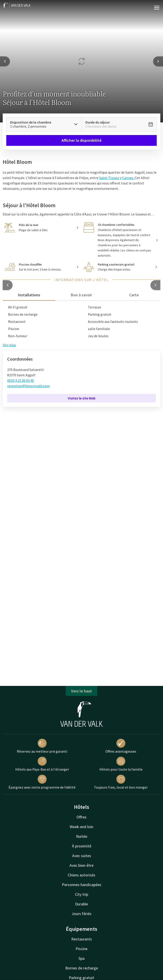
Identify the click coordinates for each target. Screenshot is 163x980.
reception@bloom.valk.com (28, 386)
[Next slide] (158, 61)
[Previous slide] (5, 61)
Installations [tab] (29, 295)
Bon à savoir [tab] (81, 295)
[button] (8, 285)
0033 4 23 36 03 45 (21, 380)
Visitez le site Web (82, 398)
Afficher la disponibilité (81, 140)
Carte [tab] (134, 295)
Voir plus (9, 345)
